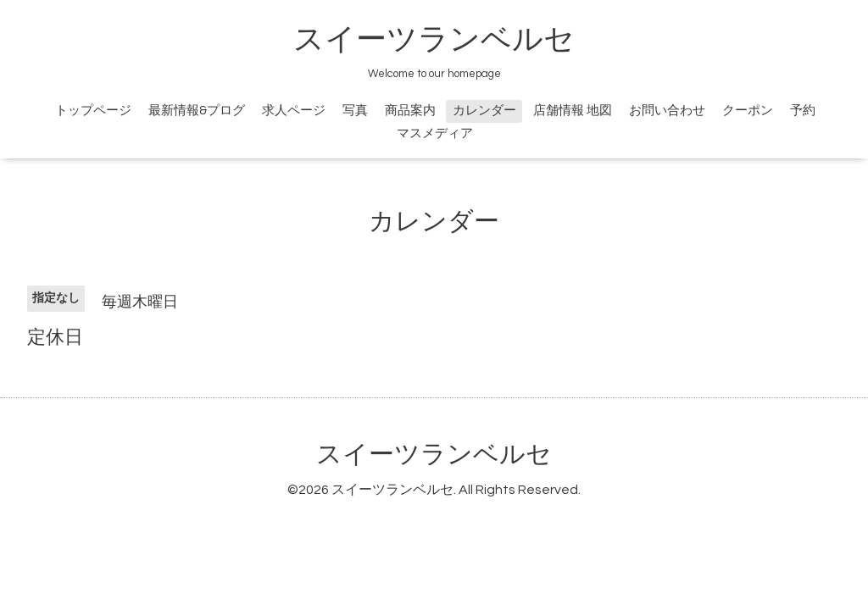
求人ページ (294, 111)
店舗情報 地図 (573, 111)
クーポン (748, 111)
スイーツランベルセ (449, 40)
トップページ (93, 111)
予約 (803, 111)
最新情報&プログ (197, 111)
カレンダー (484, 111)
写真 (355, 111)
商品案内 (410, 111)
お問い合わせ (667, 111)
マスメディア (435, 133)
